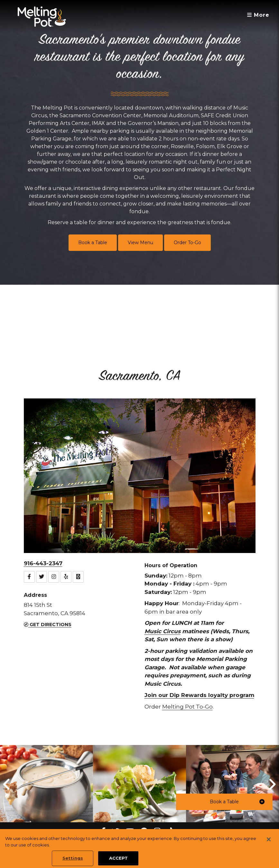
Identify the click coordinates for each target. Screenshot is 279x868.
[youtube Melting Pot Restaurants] (130, 831)
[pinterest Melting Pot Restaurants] (144, 831)
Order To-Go (187, 243)
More (258, 15)
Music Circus (163, 631)
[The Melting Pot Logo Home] (42, 17)
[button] (224, 802)
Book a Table (93, 243)
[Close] (269, 847)
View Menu (140, 243)
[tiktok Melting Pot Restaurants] (170, 831)
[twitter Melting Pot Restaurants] (116, 831)
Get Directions (48, 625)
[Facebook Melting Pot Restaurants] (103, 831)
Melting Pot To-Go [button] (187, 707)
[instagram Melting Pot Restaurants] (157, 831)
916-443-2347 (43, 563)
